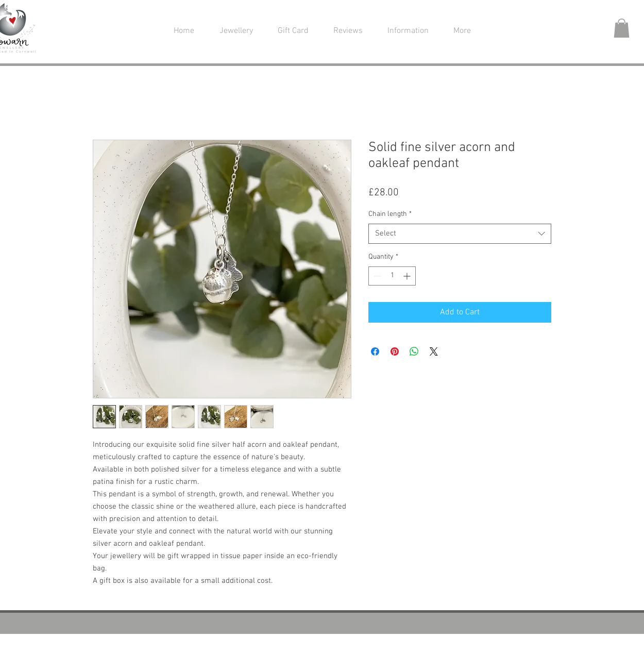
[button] (236, 31)
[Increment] (408, 276)
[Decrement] (376, 276)
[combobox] (460, 234)
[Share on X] (434, 351)
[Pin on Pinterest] (395, 351)
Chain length (390, 214)
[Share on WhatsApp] (414, 351)
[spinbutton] (392, 276)
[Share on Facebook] (375, 351)
